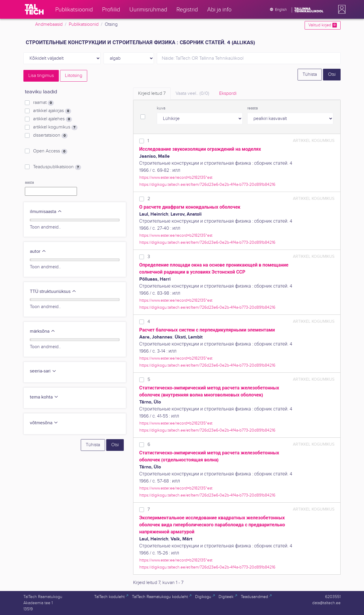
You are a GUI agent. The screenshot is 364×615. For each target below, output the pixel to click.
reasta (253, 108)
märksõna (43, 331)
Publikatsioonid (84, 24)
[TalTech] (34, 9)
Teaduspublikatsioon (57, 167)
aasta (29, 183)
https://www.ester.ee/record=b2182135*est (176, 177)
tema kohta (44, 397)
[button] (341, 9)
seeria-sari (43, 371)
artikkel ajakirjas (52, 111)
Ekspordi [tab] (228, 93)
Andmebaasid (49, 24)
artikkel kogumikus (55, 127)
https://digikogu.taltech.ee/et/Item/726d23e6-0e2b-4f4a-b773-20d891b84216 (207, 184)
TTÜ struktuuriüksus (53, 292)
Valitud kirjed (323, 25)
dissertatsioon (50, 135)
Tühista (310, 74)
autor (38, 251)
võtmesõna (44, 423)
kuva (161, 108)
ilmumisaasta (46, 212)
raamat (43, 103)
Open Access (50, 151)
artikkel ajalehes (53, 119)
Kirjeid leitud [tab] (152, 93)
